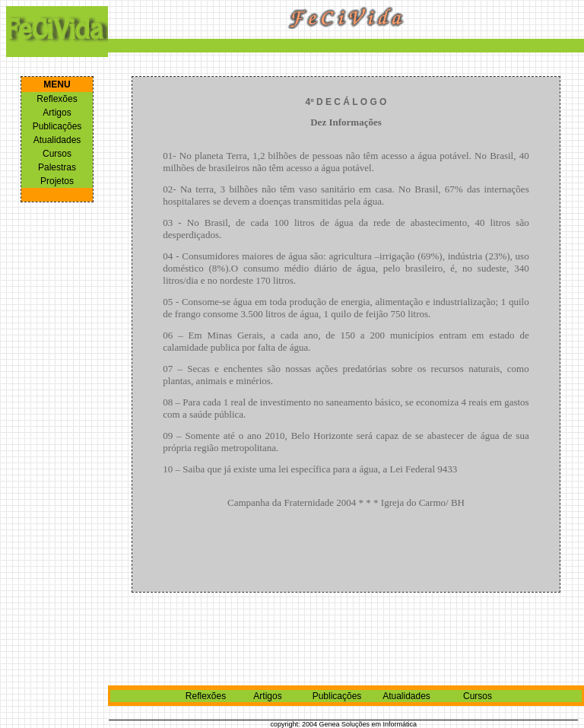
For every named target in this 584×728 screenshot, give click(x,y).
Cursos (57, 154)
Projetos (57, 181)
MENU (57, 84)
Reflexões (57, 99)
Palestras (57, 167)
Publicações (57, 126)
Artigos (57, 113)
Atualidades (57, 140)
